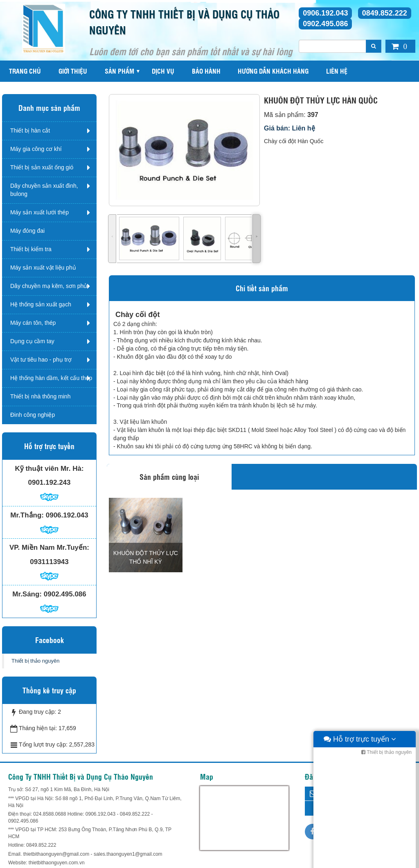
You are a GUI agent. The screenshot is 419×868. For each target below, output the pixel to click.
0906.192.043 (325, 13)
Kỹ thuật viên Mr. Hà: (49, 469)
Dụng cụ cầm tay (32, 341)
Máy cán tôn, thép (33, 323)
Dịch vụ (163, 71)
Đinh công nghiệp (33, 415)
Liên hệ (337, 71)
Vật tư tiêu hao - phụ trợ (41, 360)
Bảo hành (206, 71)
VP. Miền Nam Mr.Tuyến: (49, 548)
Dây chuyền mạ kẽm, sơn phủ (49, 286)
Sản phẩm (119, 71)
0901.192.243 (50, 482)
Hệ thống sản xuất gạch (41, 304)
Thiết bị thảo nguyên (35, 661)
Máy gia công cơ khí (36, 149)
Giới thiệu (73, 71)
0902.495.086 (325, 24)
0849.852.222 (385, 13)
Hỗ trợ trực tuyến (360, 860)
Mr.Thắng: (27, 515)
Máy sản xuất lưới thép (39, 212)
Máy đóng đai (27, 231)
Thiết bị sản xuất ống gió (42, 167)
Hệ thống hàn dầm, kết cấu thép (51, 378)
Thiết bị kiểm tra (31, 249)
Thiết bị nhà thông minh (40, 396)
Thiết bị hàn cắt (30, 130)
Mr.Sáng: (27, 594)
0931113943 (49, 562)
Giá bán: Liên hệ (289, 128)
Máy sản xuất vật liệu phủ (43, 268)
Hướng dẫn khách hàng (273, 71)
